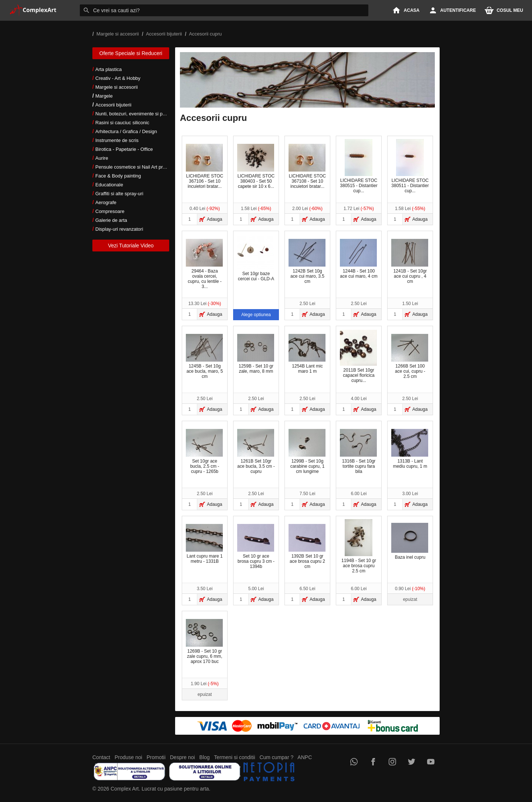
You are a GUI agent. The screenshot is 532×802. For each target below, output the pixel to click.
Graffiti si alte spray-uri (119, 194)
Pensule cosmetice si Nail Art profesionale (140, 167)
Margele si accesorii (117, 87)
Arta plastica (109, 69)
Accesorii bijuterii (113, 105)
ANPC (305, 757)
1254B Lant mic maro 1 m (307, 354)
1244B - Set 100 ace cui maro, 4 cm (359, 259)
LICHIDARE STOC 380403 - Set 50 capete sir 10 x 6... (256, 166)
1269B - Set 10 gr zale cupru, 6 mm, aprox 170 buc (204, 642)
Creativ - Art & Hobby (118, 78)
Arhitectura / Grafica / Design (126, 131)
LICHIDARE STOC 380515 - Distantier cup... (359, 166)
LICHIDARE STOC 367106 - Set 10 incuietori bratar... (204, 166)
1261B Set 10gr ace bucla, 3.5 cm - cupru (256, 451)
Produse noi (128, 757)
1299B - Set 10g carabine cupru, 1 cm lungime (307, 451)
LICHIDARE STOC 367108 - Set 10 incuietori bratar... (307, 166)
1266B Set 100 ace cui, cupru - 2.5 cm (410, 356)
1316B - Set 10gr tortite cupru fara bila (358, 451)
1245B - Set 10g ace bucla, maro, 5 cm (204, 356)
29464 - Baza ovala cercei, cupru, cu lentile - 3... (204, 264)
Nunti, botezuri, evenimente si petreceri (137, 114)
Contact (101, 757)
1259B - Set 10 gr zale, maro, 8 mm (256, 354)
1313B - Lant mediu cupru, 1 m (410, 449)
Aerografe (106, 202)
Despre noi (183, 757)
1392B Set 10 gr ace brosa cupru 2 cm (307, 546)
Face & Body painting (118, 176)
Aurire (102, 158)
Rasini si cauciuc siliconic (122, 123)
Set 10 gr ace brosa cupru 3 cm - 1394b (256, 546)
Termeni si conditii (234, 757)
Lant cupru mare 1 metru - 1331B (204, 544)
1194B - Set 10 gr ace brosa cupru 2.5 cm (359, 546)
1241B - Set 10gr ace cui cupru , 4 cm (410, 261)
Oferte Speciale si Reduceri (131, 53)
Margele (104, 96)
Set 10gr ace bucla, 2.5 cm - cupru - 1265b (204, 451)
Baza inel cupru (410, 541)
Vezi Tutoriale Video (131, 246)
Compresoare (110, 211)
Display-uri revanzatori (119, 229)
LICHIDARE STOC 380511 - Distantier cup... (410, 166)
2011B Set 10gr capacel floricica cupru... (358, 356)
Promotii (156, 757)
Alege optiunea (256, 315)
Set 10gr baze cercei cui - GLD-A (256, 259)
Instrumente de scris (117, 140)
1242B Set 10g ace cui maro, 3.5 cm (307, 261)
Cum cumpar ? (276, 757)
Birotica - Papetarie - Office (124, 149)
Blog (205, 757)
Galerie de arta (111, 220)
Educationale (109, 185)
